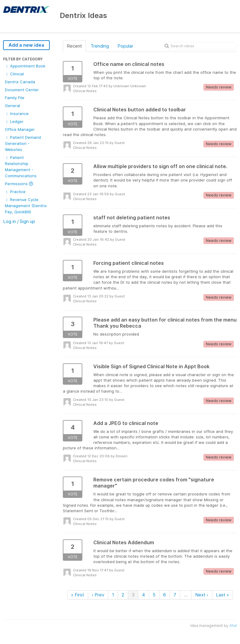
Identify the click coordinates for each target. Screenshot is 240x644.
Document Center (22, 90)
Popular (125, 46)
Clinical (14, 74)
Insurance (17, 113)
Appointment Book (25, 66)
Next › (202, 595)
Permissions (19, 184)
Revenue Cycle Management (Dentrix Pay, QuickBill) (26, 206)
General (13, 106)
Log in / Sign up (19, 221)
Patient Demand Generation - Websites (23, 143)
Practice (15, 192)
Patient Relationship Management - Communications (21, 167)
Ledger (14, 121)
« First (78, 595)
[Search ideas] (200, 46)
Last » (222, 595)
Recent (74, 46)
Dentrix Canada (20, 82)
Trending (100, 46)
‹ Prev (98, 595)
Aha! (233, 626)
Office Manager (20, 129)
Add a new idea (26, 45)
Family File (15, 98)
